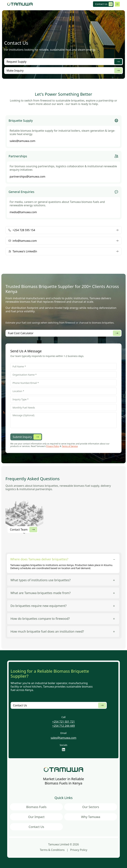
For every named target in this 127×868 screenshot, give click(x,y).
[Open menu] (117, 4)
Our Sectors (91, 807)
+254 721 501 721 (63, 722)
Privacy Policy (53, 446)
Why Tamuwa (91, 817)
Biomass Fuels (36, 807)
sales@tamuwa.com (63, 738)
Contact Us (36, 827)
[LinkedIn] (63, 750)
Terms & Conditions (52, 850)
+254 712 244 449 (63, 726)
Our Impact (36, 817)
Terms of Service (70, 446)
